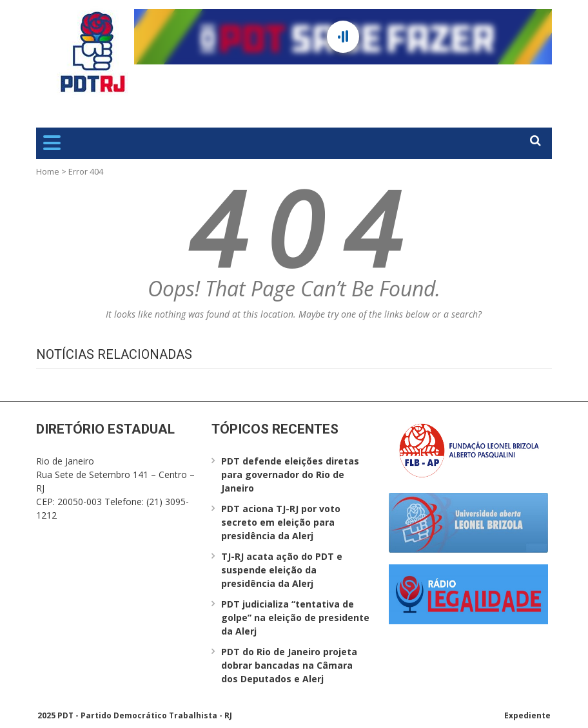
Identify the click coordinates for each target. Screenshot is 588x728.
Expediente (527, 715)
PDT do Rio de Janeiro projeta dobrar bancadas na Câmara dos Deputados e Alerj (289, 665)
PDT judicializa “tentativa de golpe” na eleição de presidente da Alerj (295, 618)
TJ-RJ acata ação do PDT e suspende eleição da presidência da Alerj (282, 570)
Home (48, 171)
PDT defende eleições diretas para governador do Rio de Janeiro (290, 474)
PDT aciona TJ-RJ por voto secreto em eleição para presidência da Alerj (281, 522)
